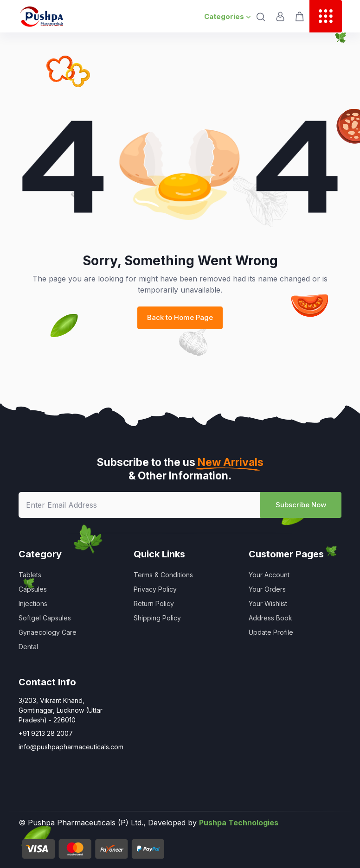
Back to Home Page (180, 317)
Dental (28, 647)
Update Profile (271, 632)
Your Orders (267, 589)
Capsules (33, 589)
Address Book (270, 618)
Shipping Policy (157, 618)
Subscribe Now (301, 505)
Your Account (269, 575)
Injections (33, 603)
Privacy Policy (155, 589)
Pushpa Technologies (239, 823)
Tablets (30, 575)
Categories (228, 16)
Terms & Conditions (163, 575)
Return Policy (154, 603)
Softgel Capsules (45, 618)
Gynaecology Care (48, 632)
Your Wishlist (268, 603)
